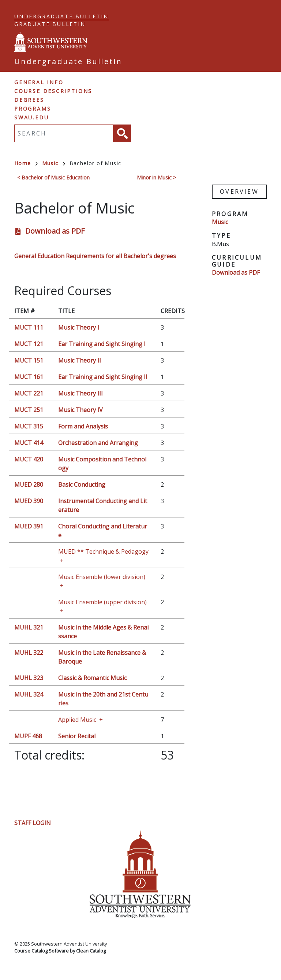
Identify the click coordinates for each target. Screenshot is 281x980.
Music (54, 163)
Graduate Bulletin (50, 24)
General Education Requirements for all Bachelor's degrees (95, 256)
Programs (33, 109)
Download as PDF (55, 231)
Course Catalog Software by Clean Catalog (60, 951)
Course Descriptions (53, 91)
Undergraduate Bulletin (61, 16)
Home (26, 163)
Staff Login (33, 823)
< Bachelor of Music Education (53, 177)
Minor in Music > (156, 177)
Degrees (29, 100)
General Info (39, 82)
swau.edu (31, 117)
